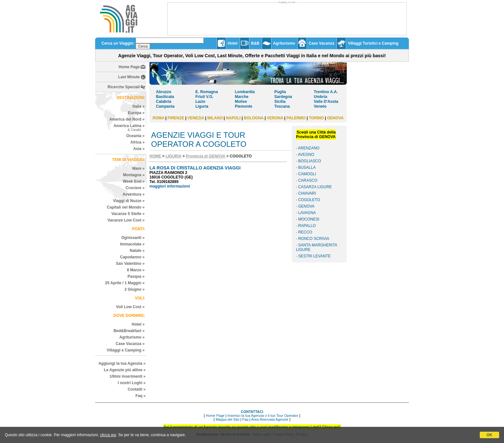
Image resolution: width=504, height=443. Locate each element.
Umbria (320, 97)
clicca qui (108, 435)
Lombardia (245, 92)
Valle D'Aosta (326, 102)
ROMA (159, 118)
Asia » (139, 149)
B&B (255, 43)
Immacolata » (132, 244)
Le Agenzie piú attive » (125, 370)
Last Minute (129, 77)
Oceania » (135, 136)
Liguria (202, 106)
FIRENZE (176, 118)
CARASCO (308, 180)
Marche (242, 97)
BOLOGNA (254, 118)
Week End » (134, 181)
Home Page (129, 67)
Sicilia (280, 102)
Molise (241, 102)
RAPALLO (307, 226)
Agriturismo (284, 43)
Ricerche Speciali (124, 87)
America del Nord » (127, 119)
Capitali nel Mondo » (126, 207)
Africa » (137, 142)
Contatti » (137, 389)
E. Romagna (207, 92)
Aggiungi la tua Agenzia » (122, 363)
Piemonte (244, 106)
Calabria (164, 102)
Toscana (282, 106)
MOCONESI (309, 219)
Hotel (233, 43)
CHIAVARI (307, 193)
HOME (155, 156)
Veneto (320, 106)
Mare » (138, 168)
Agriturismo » (132, 337)
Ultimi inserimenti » (128, 376)
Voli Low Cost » (130, 307)
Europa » (136, 113)
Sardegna (283, 97)
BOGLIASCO (310, 161)
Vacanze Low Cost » (126, 220)
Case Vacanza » (130, 344)
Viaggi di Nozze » (129, 201)
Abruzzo (164, 92)
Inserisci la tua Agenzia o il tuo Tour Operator (263, 416)
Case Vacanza (321, 43)
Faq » (141, 396)
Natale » (137, 251)
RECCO (305, 232)
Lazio (200, 102)
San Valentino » (130, 264)
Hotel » (138, 324)
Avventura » (134, 194)
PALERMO (296, 118)
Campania (165, 106)
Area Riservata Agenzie (270, 419)
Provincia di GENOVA (205, 156)
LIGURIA (174, 156)
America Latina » (129, 128)
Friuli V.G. (204, 97)
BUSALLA (307, 167)
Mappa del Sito (228, 419)
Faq (245, 419)
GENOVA (335, 118)
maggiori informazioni (170, 186)
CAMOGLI (307, 174)
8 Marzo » (136, 270)
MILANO (215, 118)
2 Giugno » (135, 289)
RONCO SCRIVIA (314, 239)
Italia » (139, 106)
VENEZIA (196, 118)
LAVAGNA (307, 213)
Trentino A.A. (326, 92)
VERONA (275, 118)
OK (489, 435)
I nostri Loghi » (132, 383)
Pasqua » (136, 276)
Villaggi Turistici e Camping (373, 43)
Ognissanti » (133, 238)
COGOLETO (309, 200)
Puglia (280, 92)
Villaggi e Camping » (126, 350)
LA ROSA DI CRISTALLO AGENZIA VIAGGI (195, 168)
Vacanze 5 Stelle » (128, 214)
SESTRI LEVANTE (314, 256)
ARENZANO (309, 148)
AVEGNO (306, 155)
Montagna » (134, 175)
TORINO (316, 118)
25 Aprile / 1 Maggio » (125, 283)
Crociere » (135, 188)
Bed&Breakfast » (129, 331)
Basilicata (165, 97)
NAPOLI (233, 118)
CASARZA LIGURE (315, 187)
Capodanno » (132, 257)
